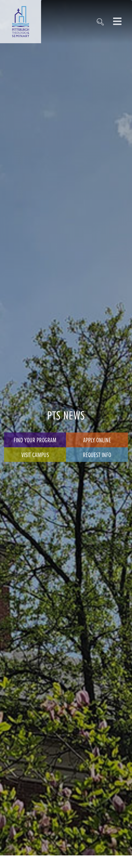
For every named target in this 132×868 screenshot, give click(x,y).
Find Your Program (35, 440)
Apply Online (97, 440)
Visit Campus (35, 455)
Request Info (97, 455)
